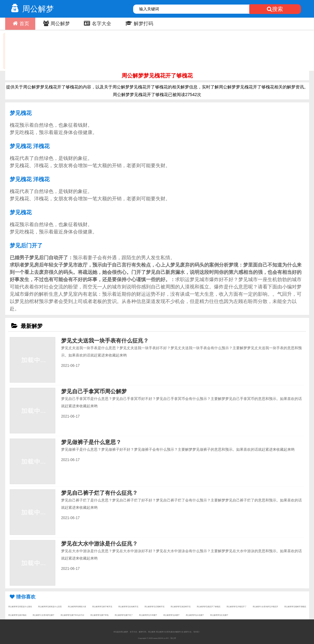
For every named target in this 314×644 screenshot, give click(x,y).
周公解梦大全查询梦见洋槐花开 (265, 606)
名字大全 (97, 23)
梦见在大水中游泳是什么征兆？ (99, 544)
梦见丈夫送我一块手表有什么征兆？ (105, 341)
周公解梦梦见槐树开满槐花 (295, 606)
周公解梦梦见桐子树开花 (102, 606)
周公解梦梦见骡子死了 (124, 615)
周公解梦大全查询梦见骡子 (43, 615)
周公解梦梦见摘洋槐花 (17, 615)
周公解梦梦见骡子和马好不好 (72, 615)
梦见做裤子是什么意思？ (91, 442)
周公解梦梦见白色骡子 (195, 615)
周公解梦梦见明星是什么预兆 (20, 606)
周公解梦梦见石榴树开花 (154, 606)
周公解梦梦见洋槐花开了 (236, 606)
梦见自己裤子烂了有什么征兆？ (99, 493)
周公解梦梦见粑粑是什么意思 (50, 606)
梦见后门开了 (26, 246)
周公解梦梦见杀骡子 (171, 615)
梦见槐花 (21, 113)
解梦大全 (188, 632)
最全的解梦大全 (177, 632)
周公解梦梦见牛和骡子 (148, 615)
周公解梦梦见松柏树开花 (128, 606)
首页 (20, 23)
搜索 (275, 9)
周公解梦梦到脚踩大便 (77, 606)
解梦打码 (138, 23)
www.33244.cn (159, 638)
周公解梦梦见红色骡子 (219, 615)
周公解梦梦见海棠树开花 (181, 606)
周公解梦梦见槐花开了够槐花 (209, 606)
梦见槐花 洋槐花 (30, 146)
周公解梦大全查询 (163, 632)
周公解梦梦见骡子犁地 (99, 615)
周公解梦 (31, 9)
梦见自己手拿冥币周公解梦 (94, 391)
